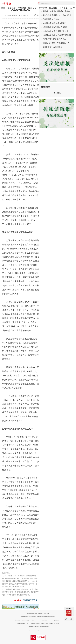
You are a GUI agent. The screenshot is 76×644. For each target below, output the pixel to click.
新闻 (3, 8)
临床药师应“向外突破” (51, 19)
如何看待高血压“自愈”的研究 (54, 23)
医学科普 (12, 8)
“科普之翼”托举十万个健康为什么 (56, 43)
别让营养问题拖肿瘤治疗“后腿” (55, 27)
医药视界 (22, 8)
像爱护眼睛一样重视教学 (52, 47)
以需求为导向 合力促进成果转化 (55, 31)
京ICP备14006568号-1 (38, 620)
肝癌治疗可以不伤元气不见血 (54, 39)
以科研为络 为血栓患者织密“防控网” (57, 35)
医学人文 (32, 8)
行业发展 (53, 8)
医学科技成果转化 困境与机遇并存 (56, 11)
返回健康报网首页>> (31, 600)
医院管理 (43, 8)
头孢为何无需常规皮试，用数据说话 (57, 15)
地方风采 (63, 8)
